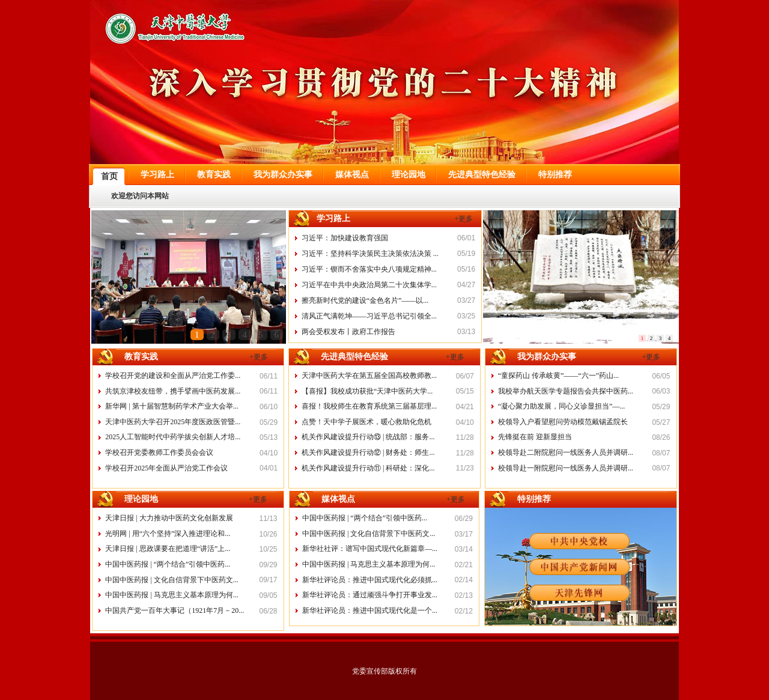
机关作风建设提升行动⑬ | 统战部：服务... (368, 437)
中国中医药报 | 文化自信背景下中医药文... (172, 580)
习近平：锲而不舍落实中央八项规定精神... (369, 269)
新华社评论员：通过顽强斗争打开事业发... (370, 595)
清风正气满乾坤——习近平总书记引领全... (369, 316)
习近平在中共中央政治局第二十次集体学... (369, 285)
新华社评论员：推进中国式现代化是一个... (370, 610)
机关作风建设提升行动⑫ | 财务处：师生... (368, 452)
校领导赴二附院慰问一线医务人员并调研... (566, 452)
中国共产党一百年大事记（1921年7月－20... (175, 610)
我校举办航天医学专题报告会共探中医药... (566, 391)
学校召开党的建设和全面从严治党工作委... (173, 376)
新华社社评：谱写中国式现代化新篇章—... (370, 549)
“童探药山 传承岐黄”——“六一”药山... (558, 376)
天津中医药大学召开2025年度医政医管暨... (173, 422)
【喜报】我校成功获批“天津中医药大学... (367, 391)
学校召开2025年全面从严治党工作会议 (166, 468)
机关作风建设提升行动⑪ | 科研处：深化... (368, 468)
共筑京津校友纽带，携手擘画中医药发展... (173, 391)
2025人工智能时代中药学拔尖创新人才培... (173, 437)
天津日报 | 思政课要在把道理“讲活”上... (168, 549)
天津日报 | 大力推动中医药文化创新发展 (169, 518)
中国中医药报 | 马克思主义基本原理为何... (172, 595)
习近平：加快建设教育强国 (345, 238)
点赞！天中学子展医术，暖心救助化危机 (366, 422)
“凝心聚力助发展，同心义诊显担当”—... (562, 406)
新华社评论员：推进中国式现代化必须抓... (370, 580)
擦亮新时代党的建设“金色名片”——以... (365, 300)
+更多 (464, 219)
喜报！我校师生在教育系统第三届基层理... (369, 406)
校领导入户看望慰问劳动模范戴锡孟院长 (563, 422)
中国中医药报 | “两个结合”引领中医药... (168, 564)
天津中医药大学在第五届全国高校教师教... (369, 376)
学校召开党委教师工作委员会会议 (159, 452)
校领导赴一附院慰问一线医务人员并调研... (566, 468)
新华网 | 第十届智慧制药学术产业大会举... (172, 406)
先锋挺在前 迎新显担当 (535, 437)
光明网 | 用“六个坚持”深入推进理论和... (168, 534)
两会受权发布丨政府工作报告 (348, 332)
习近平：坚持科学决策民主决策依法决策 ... (370, 254)
